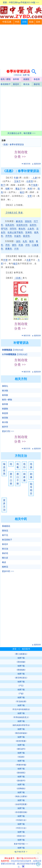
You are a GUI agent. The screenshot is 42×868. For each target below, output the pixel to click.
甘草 (30, 196)
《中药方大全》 (21, 828)
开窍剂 (9, 236)
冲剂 (28, 245)
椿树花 (5, 567)
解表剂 (19, 221)
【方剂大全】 (13, 350)
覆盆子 (19, 189)
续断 (8, 189)
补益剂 (18, 236)
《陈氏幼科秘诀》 (21, 733)
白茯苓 (30, 181)
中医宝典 (7, 22)
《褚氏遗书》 (21, 749)
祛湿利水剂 (22, 225)
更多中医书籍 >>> (21, 844)
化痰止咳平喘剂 (15, 232)
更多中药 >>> (8, 571)
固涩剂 (26, 236)
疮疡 (31, 466)
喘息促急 (4, 469)
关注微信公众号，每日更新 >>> (21, 133)
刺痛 (31, 476)
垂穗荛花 (6, 526)
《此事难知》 (21, 788)
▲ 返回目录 (36, 164)
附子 (3, 185)
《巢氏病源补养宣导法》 (21, 725)
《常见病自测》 (21, 701)
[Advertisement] (21, 47)
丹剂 (8, 245)
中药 (17, 22)
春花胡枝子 (6, 84)
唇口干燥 (18, 479)
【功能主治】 (12, 213)
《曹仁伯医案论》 (21, 654)
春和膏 (16, 79)
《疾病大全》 (21, 836)
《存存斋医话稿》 (21, 812)
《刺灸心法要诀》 (21, 796)
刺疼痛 (24, 477)
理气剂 (4, 229)
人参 (35, 178)
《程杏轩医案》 (21, 741)
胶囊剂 (9, 249)
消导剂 (13, 229)
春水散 (5, 422)
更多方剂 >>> (8, 431)
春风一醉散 (6, 79)
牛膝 (16, 178)
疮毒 (18, 466)
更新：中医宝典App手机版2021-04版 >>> (21, 2)
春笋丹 (5, 427)
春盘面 (37, 79)
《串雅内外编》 (21, 765)
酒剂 (14, 245)
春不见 (5, 535)
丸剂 (25, 241)
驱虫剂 (22, 229)
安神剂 (29, 232)
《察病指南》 (21, 670)
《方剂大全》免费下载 (21, 75)
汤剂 (18, 241)
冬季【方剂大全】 (15, 354)
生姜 (29, 260)
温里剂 (33, 225)
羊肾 (5, 260)
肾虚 (20, 213)
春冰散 (5, 391)
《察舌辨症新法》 (21, 678)
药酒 (21, 245)
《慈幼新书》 (21, 781)
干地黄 (34, 185)
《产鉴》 (21, 694)
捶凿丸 (5, 386)
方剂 (24, 22)
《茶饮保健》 (21, 662)
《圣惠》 (18, 278)
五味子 (18, 181)
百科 (38, 22)
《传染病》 (21, 757)
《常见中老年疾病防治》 (21, 709)
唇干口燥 (11, 479)
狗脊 (30, 189)
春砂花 (37, 84)
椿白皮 (5, 558)
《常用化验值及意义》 (21, 717)
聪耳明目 (31, 489)
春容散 (5, 418)
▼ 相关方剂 (26, 164)
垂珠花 (5, 531)
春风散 (5, 395)
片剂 (16, 249)
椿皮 (4, 562)
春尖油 (26, 84)
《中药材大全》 (21, 820)
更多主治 (4, 505)
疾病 (31, 22)
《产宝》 (21, 686)
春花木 (16, 84)
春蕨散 (26, 79)
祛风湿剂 (10, 225)
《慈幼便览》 (21, 773)
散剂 (32, 241)
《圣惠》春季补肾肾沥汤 (13, 145)
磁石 (22, 192)
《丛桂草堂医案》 (21, 804)
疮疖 (24, 466)
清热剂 (28, 221)
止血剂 (31, 229)
